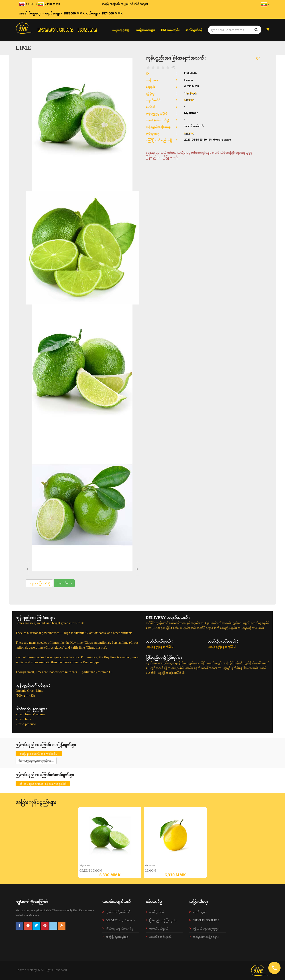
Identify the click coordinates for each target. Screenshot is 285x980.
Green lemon (91, 871)
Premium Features (206, 920)
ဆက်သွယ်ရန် (194, 30)
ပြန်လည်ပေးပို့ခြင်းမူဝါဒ (163, 920)
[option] (110, 843)
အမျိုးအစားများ (146, 30)
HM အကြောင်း (170, 30)
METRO (189, 100)
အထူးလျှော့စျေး (120, 30)
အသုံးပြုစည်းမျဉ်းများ (118, 937)
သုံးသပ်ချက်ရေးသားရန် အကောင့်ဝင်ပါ (43, 783)
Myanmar (85, 865)
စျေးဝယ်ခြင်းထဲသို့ (39, 583)
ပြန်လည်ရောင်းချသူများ (206, 928)
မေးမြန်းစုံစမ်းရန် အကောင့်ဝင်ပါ (39, 753)
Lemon (150, 871)
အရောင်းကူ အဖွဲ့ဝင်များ (206, 937)
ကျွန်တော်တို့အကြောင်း (118, 912)
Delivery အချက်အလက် (120, 920)
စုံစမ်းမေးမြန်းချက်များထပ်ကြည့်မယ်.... (36, 761)
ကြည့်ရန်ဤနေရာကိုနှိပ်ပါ (160, 647)
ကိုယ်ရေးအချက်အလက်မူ (119, 928)
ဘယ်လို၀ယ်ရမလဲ (159, 928)
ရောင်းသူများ (200, 912)
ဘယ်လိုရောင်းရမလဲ (160, 937)
